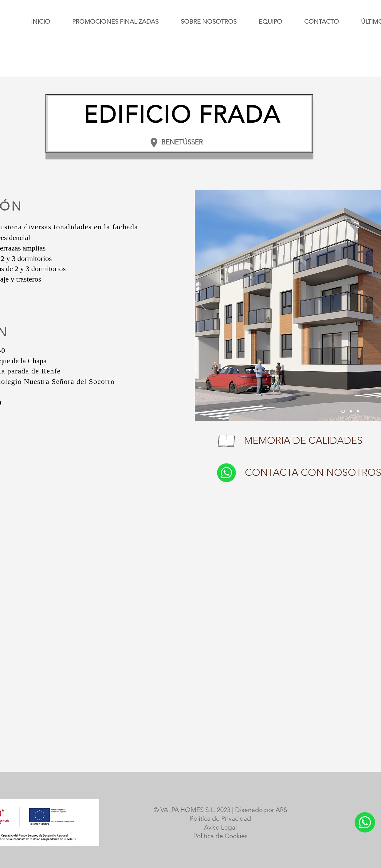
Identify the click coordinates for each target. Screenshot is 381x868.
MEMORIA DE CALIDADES (303, 440)
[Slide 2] (358, 411)
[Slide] (343, 411)
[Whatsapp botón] (226, 473)
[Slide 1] (351, 411)
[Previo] (203, 306)
